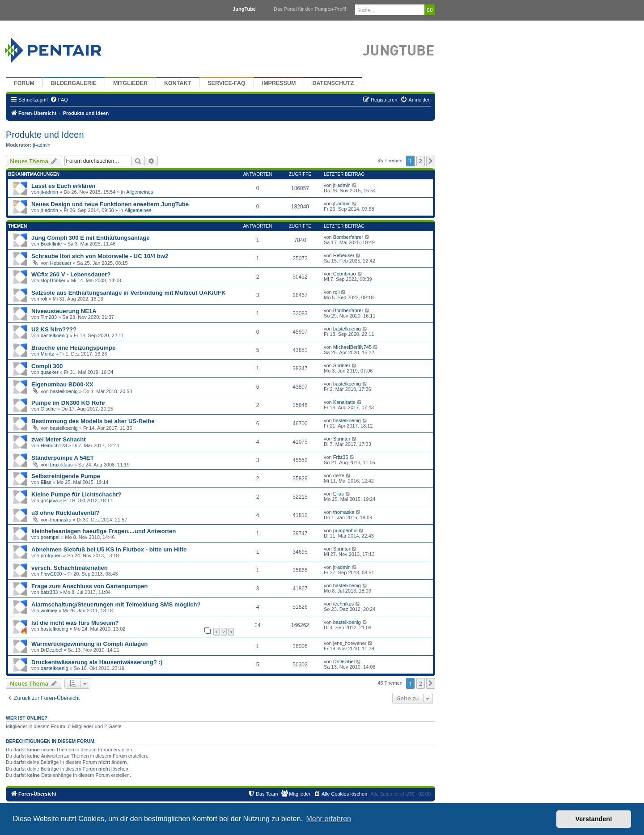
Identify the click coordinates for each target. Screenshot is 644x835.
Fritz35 (341, 457)
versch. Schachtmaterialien (70, 568)
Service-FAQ (227, 83)
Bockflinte (51, 244)
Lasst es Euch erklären (64, 186)
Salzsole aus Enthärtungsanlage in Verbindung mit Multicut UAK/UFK (129, 293)
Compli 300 (47, 366)
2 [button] (421, 161)
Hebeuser (61, 263)
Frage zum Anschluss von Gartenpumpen (89, 586)
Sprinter (342, 365)
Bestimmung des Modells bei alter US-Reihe (93, 421)
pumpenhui (345, 530)
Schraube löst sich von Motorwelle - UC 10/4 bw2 (100, 256)
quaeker (50, 372)
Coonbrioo (345, 274)
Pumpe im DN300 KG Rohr (68, 403)
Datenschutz (333, 83)
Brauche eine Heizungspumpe (73, 348)
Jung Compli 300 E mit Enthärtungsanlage (91, 238)
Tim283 (49, 317)
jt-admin (42, 145)
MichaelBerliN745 (352, 347)
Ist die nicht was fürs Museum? (75, 623)
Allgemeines (140, 192)
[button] (431, 161)
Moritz (47, 354)
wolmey (49, 610)
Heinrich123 (54, 445)
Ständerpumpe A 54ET (63, 458)
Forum (24, 83)
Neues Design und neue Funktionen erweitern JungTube (110, 204)
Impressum (279, 83)
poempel (50, 537)
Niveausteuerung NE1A (64, 311)
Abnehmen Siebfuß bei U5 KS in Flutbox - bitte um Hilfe (109, 549)
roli (44, 299)
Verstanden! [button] (594, 819)
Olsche (48, 409)
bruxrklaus (61, 465)
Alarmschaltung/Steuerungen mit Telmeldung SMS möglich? (116, 604)
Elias (46, 482)
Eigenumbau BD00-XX (62, 384)
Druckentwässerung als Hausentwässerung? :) (97, 662)
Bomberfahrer (348, 237)
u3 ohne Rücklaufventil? (65, 513)
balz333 (49, 592)
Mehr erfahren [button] (328, 819)
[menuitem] (59, 100)
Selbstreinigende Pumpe (66, 476)
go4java (49, 500)
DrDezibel (51, 650)
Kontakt (178, 83)
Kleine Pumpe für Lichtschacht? (76, 494)
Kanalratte (344, 402)
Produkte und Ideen (45, 135)
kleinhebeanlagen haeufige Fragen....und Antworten (104, 531)
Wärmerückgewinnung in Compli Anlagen (89, 644)
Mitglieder (130, 83)
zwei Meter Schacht (59, 439)
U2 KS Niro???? (54, 329)
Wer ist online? (27, 718)
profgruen (51, 555)
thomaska (61, 520)
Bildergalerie (74, 83)
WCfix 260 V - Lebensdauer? (71, 274)
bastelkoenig (55, 335)
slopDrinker (53, 280)
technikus (343, 604)
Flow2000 (51, 574)
